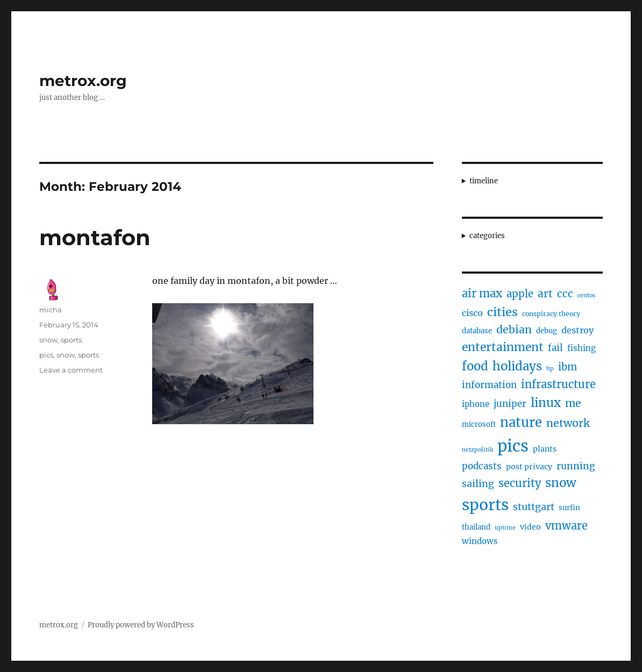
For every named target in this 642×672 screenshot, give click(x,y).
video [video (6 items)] (530, 527)
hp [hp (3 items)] (550, 369)
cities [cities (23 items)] (502, 312)
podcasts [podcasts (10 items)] (482, 466)
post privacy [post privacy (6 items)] (529, 467)
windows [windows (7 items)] (480, 541)
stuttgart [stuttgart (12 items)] (534, 507)
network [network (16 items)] (568, 423)
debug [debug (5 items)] (547, 331)
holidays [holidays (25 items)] (517, 366)
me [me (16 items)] (573, 403)
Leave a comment (71, 370)
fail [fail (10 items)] (555, 348)
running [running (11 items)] (576, 466)
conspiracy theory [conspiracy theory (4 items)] (551, 314)
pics (46, 355)
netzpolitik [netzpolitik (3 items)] (477, 450)
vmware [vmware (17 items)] (566, 526)
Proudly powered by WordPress (141, 625)
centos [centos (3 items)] (586, 295)
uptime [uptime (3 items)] (505, 528)
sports (71, 340)
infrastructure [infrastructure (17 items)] (558, 384)
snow (48, 340)
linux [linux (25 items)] (546, 403)
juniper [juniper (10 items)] (510, 404)
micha (51, 310)
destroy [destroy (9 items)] (577, 330)
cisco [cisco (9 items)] (472, 313)
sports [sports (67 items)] (485, 505)
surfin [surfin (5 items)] (569, 508)
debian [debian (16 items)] (514, 330)
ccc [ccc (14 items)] (565, 294)
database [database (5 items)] (477, 331)
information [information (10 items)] (489, 385)
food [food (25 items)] (475, 366)
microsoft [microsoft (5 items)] (479, 424)
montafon (95, 237)
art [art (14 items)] (545, 294)
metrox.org (83, 81)
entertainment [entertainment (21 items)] (503, 347)
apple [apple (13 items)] (520, 294)
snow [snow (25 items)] (561, 483)
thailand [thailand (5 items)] (476, 527)
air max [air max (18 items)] (482, 294)
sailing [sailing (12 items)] (478, 484)
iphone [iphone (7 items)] (476, 404)
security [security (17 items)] (520, 483)
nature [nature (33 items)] (521, 423)
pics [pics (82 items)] (513, 446)
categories (487, 236)
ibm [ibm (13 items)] (568, 367)
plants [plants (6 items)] (545, 449)
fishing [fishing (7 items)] (582, 348)
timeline (484, 181)
